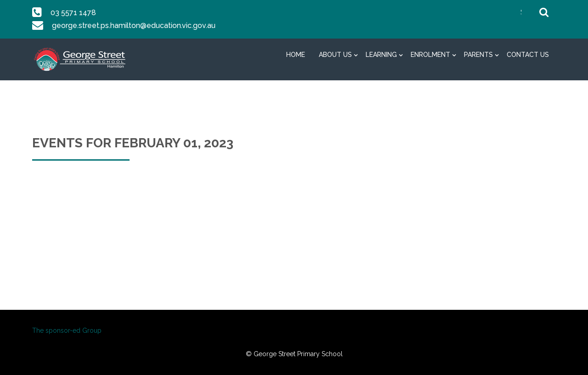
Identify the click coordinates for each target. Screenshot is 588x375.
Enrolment (430, 55)
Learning (381, 55)
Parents (478, 55)
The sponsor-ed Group (67, 330)
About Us (335, 55)
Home (296, 55)
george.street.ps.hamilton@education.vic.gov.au (133, 25)
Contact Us (528, 55)
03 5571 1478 (73, 13)
